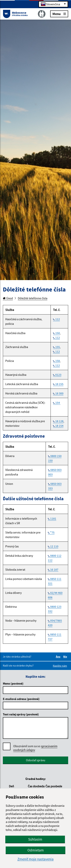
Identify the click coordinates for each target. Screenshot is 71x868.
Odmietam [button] (36, 850)
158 (58, 361)
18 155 (59, 384)
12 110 (54, 546)
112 (58, 319)
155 (58, 347)
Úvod (8, 298)
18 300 (59, 393)
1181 (53, 518)
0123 (58, 375)
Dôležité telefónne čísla (33, 298)
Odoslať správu (36, 760)
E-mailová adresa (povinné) (21, 699)
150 (58, 333)
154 (58, 403)
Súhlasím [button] (35, 839)
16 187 (54, 569)
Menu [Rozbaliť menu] (59, 14)
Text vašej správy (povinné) (21, 714)
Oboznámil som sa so (35, 748)
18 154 (59, 426)
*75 (52, 532)
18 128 (59, 421)
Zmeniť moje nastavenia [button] (35, 859)
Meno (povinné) (13, 683)
